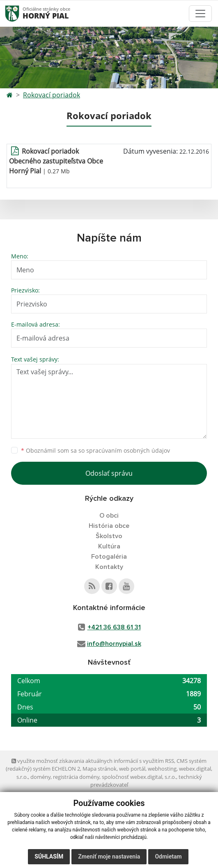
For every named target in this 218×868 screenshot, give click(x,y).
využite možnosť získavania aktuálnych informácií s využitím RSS (93, 761)
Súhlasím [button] (49, 856)
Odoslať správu (109, 473)
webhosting (162, 769)
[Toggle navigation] (200, 14)
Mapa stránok (100, 769)
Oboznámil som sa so (95, 450)
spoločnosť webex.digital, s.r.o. (139, 777)
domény (40, 777)
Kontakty (109, 567)
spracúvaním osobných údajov (128, 450)
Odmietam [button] (168, 856)
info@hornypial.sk (114, 644)
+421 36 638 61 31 (114, 627)
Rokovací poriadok (52, 95)
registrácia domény (76, 777)
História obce (109, 526)
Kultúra (109, 546)
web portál (132, 769)
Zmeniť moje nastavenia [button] (109, 856)
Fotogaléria (109, 557)
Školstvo (109, 536)
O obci (109, 516)
